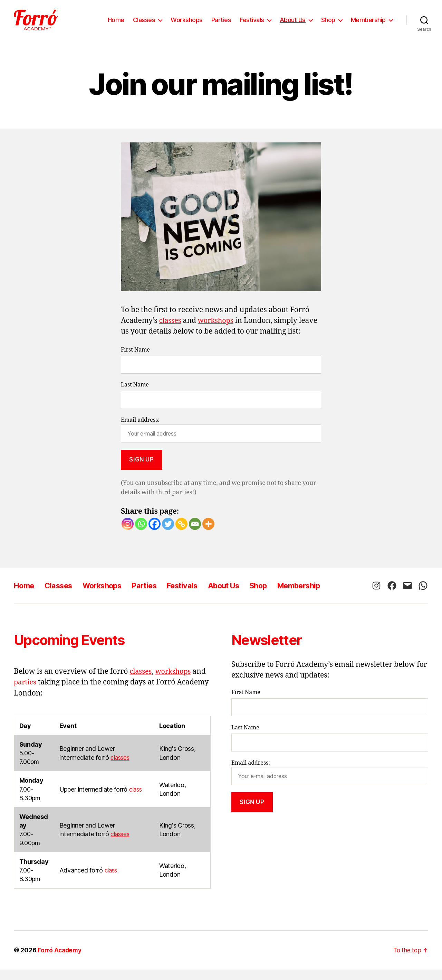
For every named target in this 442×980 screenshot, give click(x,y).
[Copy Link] (181, 534)
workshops (218, 331)
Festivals (252, 25)
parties (26, 693)
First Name (135, 360)
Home (116, 25)
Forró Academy (61, 960)
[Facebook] (155, 534)
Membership (368, 25)
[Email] (195, 534)
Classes (144, 25)
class (136, 800)
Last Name (135, 395)
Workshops (187, 25)
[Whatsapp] (141, 534)
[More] (208, 534)
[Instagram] (128, 534)
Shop (328, 25)
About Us (293, 25)
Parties (221, 25)
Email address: (221, 440)
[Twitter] (168, 534)
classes (171, 331)
